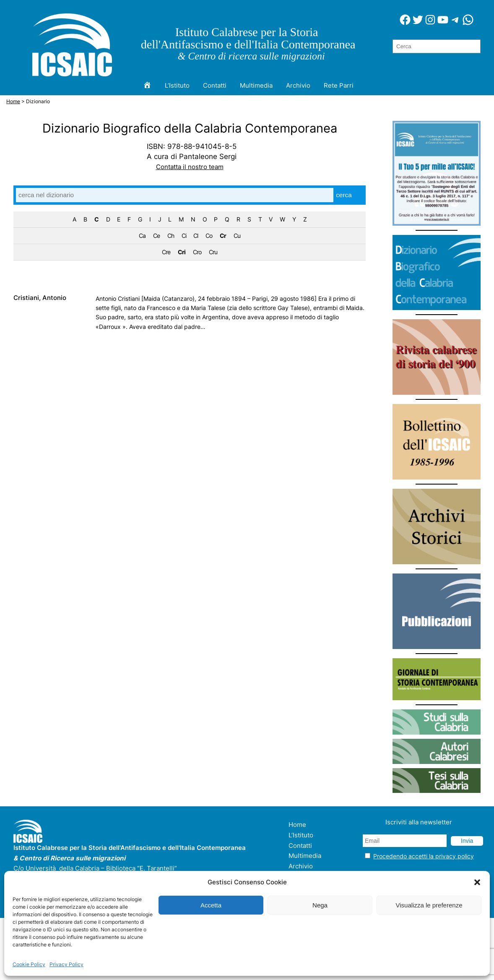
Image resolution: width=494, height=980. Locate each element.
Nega (320, 905)
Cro (197, 252)
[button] (477, 882)
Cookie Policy (29, 964)
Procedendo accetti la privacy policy (424, 856)
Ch (171, 236)
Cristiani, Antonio (40, 298)
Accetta (211, 905)
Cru (213, 252)
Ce (156, 236)
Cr (223, 236)
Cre (166, 252)
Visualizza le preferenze (429, 905)
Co (209, 236)
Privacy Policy (66, 964)
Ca (142, 236)
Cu (237, 236)
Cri (182, 252)
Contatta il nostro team (190, 167)
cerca (344, 195)
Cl (196, 236)
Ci (184, 236)
